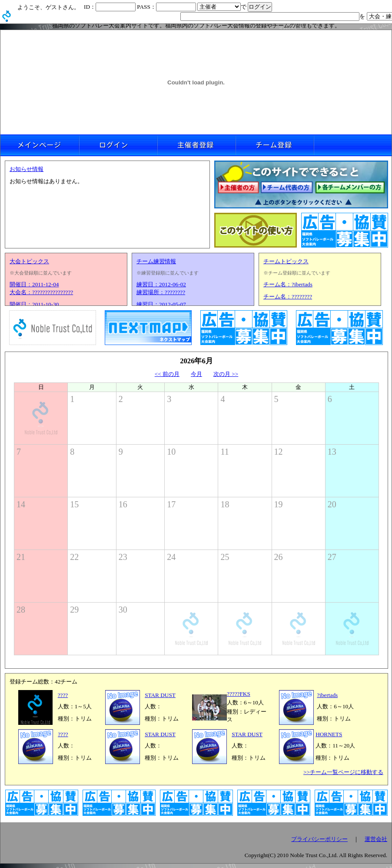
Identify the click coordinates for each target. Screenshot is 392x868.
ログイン (118, 145)
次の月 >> (226, 374)
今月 (196, 374)
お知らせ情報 (27, 169)
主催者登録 (196, 145)
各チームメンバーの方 (350, 188)
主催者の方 (238, 188)
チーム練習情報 (156, 261)
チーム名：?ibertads (288, 284)
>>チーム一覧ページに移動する (343, 772)
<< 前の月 (167, 374)
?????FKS (239, 694)
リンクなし (352, 145)
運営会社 (376, 839)
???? (63, 695)
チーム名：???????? (288, 297)
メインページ (40, 145)
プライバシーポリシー (319, 839)
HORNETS (329, 734)
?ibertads (327, 695)
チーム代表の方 (287, 188)
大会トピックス (29, 261)
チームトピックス (286, 261)
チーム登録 (274, 145)
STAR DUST (160, 695)
